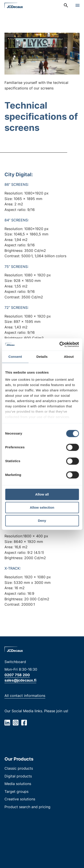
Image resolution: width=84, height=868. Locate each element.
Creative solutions (20, 799)
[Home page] (14, 5)
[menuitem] (66, 5)
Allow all (42, 494)
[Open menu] (78, 5)
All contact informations (25, 696)
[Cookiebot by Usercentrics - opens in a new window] (60, 344)
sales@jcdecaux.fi (20, 680)
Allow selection (42, 507)
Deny (42, 521)
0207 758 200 (17, 675)
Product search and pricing (27, 807)
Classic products (19, 768)
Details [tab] (42, 357)
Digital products (18, 776)
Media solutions (18, 784)
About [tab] (69, 357)
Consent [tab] (15, 357)
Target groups (16, 791)
